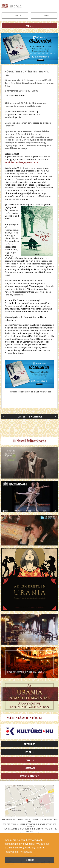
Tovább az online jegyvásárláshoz (23, 162)
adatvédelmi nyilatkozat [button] (19, 852)
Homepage (30, 768)
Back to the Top (29, 776)
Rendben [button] (30, 860)
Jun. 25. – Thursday (29, 417)
